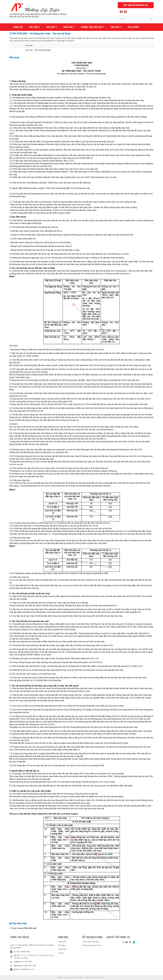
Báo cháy (52, 27)
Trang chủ (18, 27)
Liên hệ (61, 953)
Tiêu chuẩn (134, 27)
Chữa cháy (69, 27)
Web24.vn (101, 977)
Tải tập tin (23, 928)
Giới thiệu (34, 27)
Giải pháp (116, 27)
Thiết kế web (89, 977)
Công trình (62, 949)
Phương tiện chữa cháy (93, 27)
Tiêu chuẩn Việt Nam (43, 50)
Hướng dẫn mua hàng (91, 942)
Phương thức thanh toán (92, 945)
